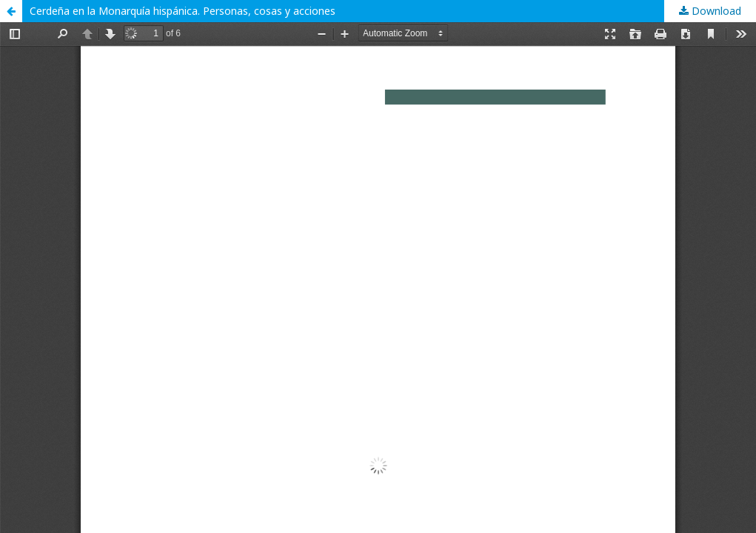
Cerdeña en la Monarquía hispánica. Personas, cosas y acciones (183, 11)
